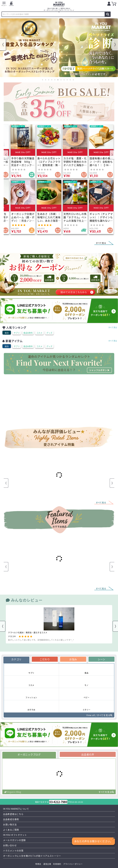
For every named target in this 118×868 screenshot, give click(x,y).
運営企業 (47, 864)
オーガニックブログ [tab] (29, 754)
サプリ (17, 333)
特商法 (38, 864)
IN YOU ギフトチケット (15, 835)
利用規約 (57, 864)
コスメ (39, 333)
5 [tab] (55, 80)
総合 (7, 333)
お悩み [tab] (73, 659)
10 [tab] (70, 80)
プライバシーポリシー (73, 864)
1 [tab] (43, 80)
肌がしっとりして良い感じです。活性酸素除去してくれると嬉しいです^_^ (41, 640)
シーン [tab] (101, 659)
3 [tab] (49, 80)
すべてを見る (106, 792)
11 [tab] (73, 80)
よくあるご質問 (11, 830)
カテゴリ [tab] (16, 659)
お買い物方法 (10, 824)
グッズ (49, 333)
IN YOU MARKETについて (16, 809)
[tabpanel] (29, 48)
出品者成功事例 (11, 819)
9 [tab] (67, 80)
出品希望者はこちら (13, 814)
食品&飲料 (28, 333)
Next (115, 45)
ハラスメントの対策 (13, 851)
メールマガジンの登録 (14, 840)
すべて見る (113, 327)
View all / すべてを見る (99, 715)
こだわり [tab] (45, 659)
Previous (3, 45)
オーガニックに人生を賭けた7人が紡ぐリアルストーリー (32, 856)
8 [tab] (64, 80)
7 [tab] (61, 80)
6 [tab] (58, 80)
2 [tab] (46, 80)
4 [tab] (52, 80)
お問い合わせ (10, 845)
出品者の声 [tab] (88, 754)
